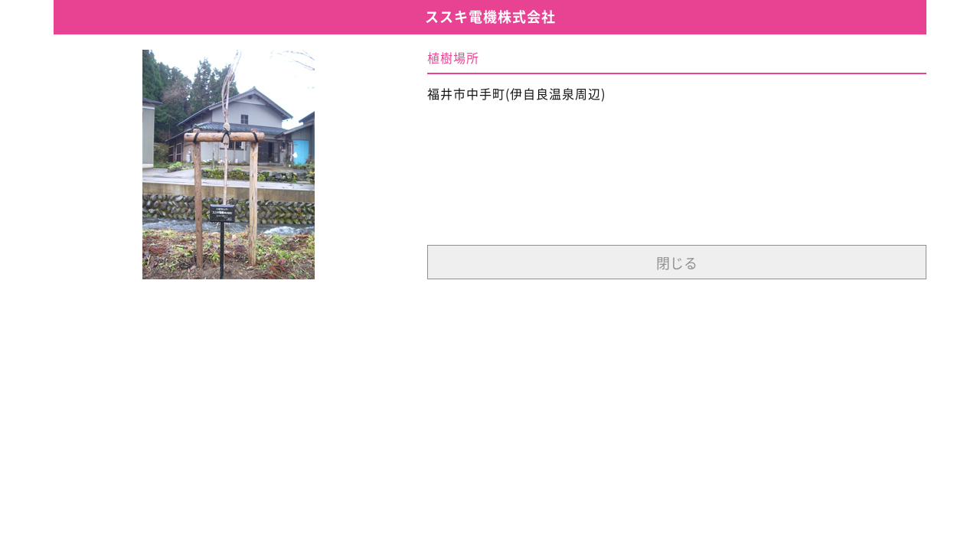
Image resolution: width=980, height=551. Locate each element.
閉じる (677, 263)
